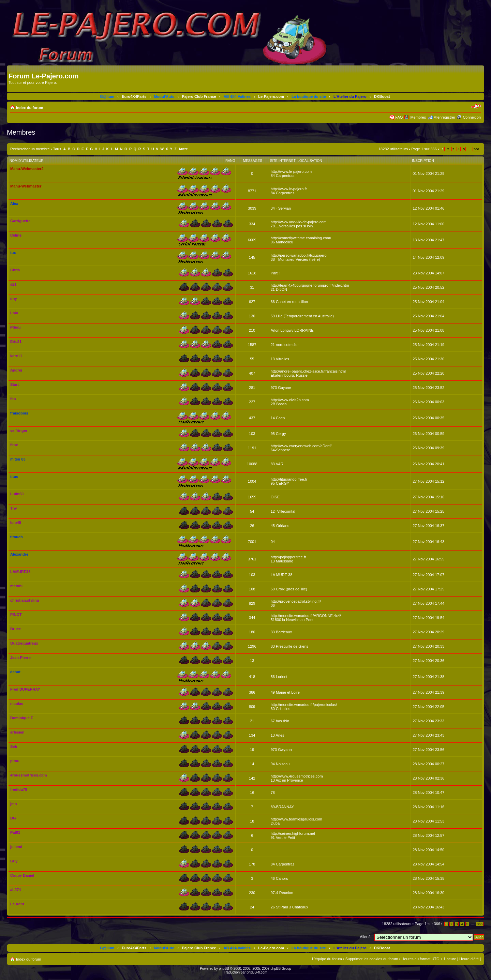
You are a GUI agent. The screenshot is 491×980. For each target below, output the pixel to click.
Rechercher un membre (30, 149)
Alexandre (19, 554)
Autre (183, 149)
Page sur (424, 149)
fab (13, 399)
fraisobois (19, 413)
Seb (14, 747)
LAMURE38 (20, 572)
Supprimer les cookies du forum (372, 959)
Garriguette (20, 221)
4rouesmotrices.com (29, 775)
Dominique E (22, 718)
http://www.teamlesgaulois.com (296, 819)
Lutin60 (17, 494)
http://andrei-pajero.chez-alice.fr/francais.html (308, 371)
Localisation (310, 161)
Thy (14, 508)
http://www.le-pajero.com (291, 171)
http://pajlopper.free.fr (288, 557)
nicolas (17, 704)
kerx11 (16, 356)
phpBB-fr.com (257, 972)
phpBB (224, 969)
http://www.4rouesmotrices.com (297, 776)
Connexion (472, 117)
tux (13, 253)
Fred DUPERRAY (25, 689)
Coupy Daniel (22, 875)
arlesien (17, 732)
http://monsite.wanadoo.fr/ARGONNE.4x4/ (306, 616)
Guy (14, 861)
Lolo (14, 313)
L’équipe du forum (327, 959)
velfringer (19, 431)
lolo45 (16, 523)
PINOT (16, 615)
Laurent (17, 904)
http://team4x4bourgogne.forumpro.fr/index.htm (310, 285)
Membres (418, 117)
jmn (14, 804)
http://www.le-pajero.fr (289, 189)
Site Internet (283, 161)
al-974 (16, 890)
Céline (16, 235)
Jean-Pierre (20, 658)
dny (14, 299)
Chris (15, 270)
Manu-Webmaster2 (27, 169)
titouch (17, 537)
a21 (13, 284)
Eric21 (16, 342)
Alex (14, 203)
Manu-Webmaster (26, 186)
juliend (16, 847)
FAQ (399, 117)
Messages (253, 161)
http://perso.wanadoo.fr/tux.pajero (299, 255)
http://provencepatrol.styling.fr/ (296, 601)
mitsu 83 (18, 459)
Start (14, 385)
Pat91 (15, 832)
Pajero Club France (199, 96)
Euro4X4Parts (134, 96)
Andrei (16, 370)
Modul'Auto (164, 96)
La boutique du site (309, 96)
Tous (57, 149)
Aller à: (366, 937)
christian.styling (25, 600)
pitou (15, 761)
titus (14, 477)
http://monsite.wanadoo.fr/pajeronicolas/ (304, 705)
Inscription (423, 161)
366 (476, 149)
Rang (230, 161)
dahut (15, 672)
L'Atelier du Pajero (350, 96)
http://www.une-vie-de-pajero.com (299, 222)
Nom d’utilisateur (27, 161)
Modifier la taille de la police (476, 106)
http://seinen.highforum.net (293, 833)
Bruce (16, 629)
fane (14, 445)
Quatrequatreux (24, 643)
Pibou (16, 327)
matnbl (16, 586)
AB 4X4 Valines (237, 96)
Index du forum (29, 108)
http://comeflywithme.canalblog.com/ (301, 238)
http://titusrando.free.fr (289, 479)
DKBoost (382, 96)
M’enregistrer (444, 117)
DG (13, 818)
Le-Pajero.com (271, 96)
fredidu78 (19, 789)
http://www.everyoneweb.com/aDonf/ (301, 446)
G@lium (107, 96)
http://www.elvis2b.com (290, 400)
